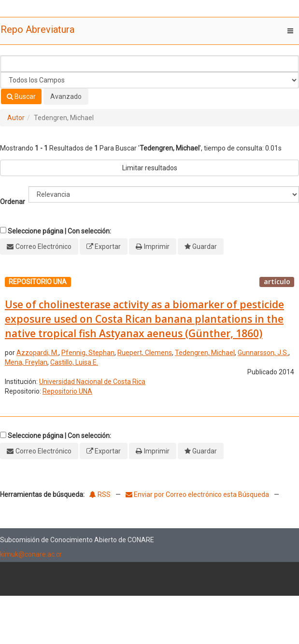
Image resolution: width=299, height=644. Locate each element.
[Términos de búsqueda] (149, 64)
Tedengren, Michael (205, 353)
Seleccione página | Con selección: (59, 231)
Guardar (205, 247)
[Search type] (149, 80)
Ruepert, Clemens (145, 353)
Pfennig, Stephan (88, 353)
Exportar (108, 247)
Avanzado (66, 96)
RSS (100, 494)
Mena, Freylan (26, 362)
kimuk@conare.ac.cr (31, 554)
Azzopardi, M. (37, 353)
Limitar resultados (150, 168)
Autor (16, 118)
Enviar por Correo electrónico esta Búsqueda (198, 494)
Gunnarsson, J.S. (263, 353)
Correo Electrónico (43, 247)
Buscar (21, 96)
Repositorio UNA (67, 391)
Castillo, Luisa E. (74, 362)
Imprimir (157, 247)
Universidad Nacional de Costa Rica (92, 382)
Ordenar (13, 202)
